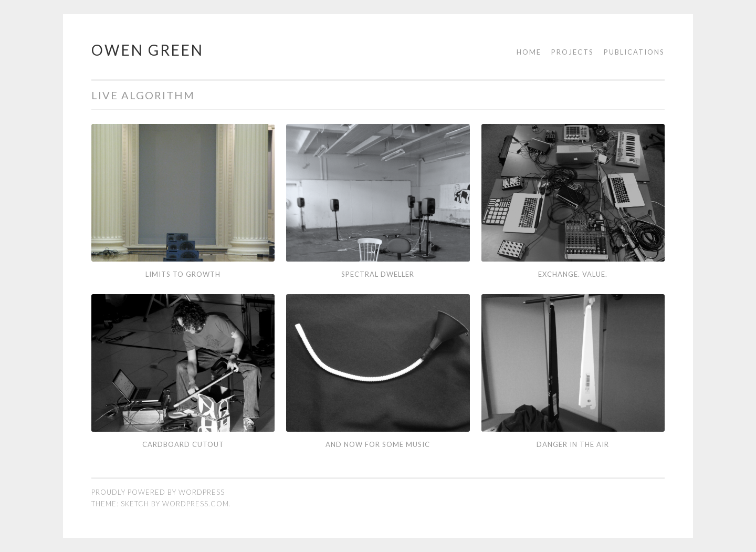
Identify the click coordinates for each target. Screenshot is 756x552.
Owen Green (148, 50)
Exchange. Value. (573, 274)
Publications (634, 52)
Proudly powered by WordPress (158, 492)
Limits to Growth (183, 274)
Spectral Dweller (378, 274)
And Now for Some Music (378, 444)
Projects (573, 52)
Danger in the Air (573, 444)
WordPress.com (196, 504)
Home (529, 52)
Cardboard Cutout (183, 444)
